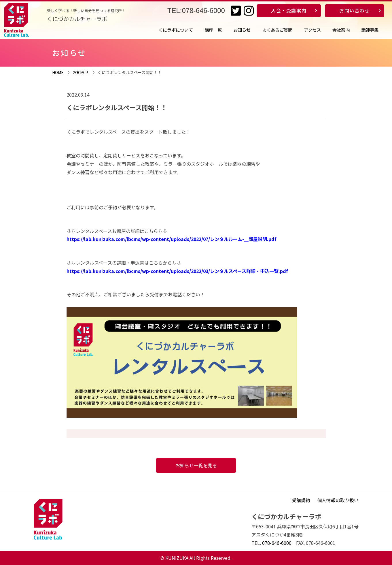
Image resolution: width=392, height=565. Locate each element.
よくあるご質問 (277, 30)
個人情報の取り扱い (338, 500)
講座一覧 (213, 30)
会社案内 (341, 30)
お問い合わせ (355, 10)
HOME (58, 72)
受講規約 (301, 500)
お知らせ (242, 30)
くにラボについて (176, 30)
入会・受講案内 (289, 10)
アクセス (312, 30)
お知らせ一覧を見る (196, 465)
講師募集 (370, 30)
